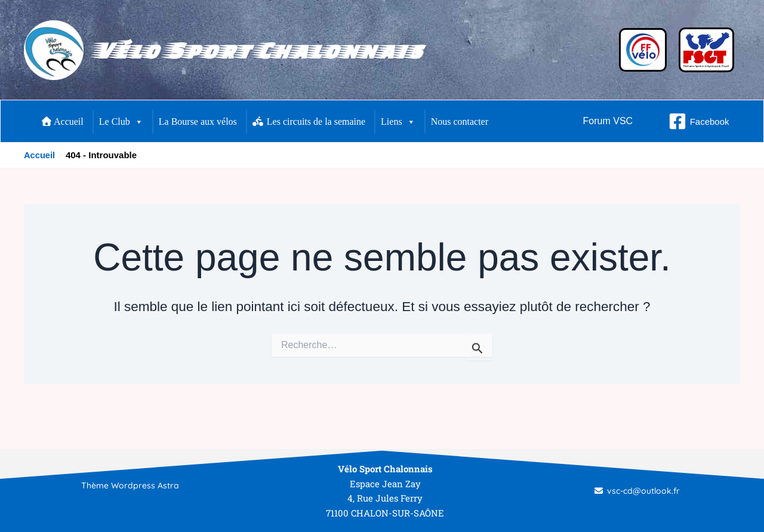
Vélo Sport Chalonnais (258, 50)
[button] (608, 121)
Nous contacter (460, 122)
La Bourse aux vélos (198, 122)
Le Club (121, 122)
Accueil (63, 122)
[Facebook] (699, 121)
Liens (398, 122)
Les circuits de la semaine (309, 122)
